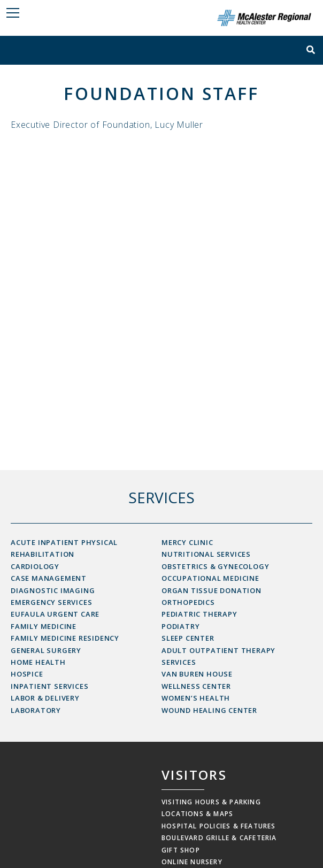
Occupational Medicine (210, 578)
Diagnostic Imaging (53, 590)
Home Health (38, 662)
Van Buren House (197, 674)
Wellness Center (196, 686)
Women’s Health (196, 698)
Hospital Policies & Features (219, 826)
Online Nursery (192, 862)
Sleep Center (188, 638)
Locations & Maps (197, 814)
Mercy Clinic (187, 542)
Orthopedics (188, 602)
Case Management (49, 578)
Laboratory (36, 710)
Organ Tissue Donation (212, 590)
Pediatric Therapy (199, 614)
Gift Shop (181, 850)
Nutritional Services (206, 554)
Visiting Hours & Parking (211, 802)
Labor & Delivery (45, 698)
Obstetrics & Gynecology (215, 566)
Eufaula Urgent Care (55, 614)
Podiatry (180, 626)
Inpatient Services (49, 686)
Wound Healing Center (209, 710)
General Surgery (46, 650)
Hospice (27, 674)
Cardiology (35, 566)
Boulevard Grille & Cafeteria (219, 838)
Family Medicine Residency (65, 638)
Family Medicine (44, 626)
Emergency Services (51, 602)
